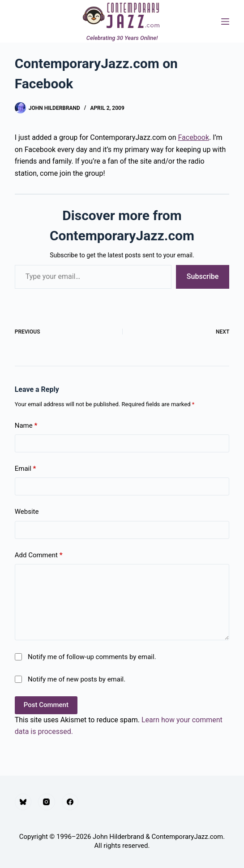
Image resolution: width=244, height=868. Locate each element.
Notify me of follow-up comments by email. (92, 657)
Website (27, 512)
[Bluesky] (23, 802)
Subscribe (203, 276)
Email (26, 469)
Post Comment (46, 705)
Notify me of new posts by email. (77, 679)
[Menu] (225, 22)
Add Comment (39, 555)
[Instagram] (47, 802)
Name (26, 426)
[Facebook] (70, 802)
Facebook (194, 137)
